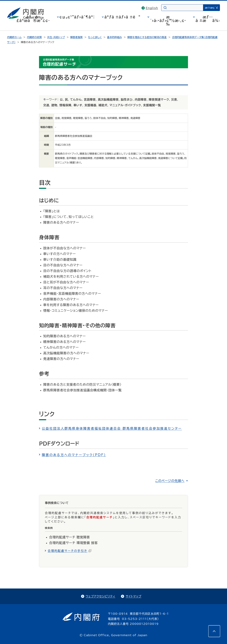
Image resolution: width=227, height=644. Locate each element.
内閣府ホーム (14, 37)
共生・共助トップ (56, 37)
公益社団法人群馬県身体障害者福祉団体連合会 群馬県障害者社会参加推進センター (112, 428)
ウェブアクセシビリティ (100, 596)
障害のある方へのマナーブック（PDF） (74, 455)
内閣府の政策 (34, 37)
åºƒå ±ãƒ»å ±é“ (122, 17)
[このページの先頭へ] (214, 631)
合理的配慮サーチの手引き (70, 551)
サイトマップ (133, 596)
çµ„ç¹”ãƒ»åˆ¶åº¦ (77, 17)
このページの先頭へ (170, 481)
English (152, 8)
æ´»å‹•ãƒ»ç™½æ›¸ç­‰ (168, 20)
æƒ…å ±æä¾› (208, 19)
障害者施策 (76, 37)
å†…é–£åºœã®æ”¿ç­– (33, 19)
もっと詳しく (95, 37)
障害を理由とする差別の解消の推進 (147, 37)
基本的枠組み (115, 37)
